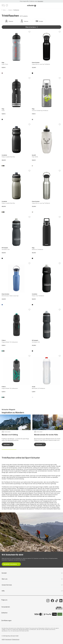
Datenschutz (16, 639)
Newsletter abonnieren (10, 564)
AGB (3, 639)
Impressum (8, 639)
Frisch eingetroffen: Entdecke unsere (29, 1)
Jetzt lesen (7, 444)
